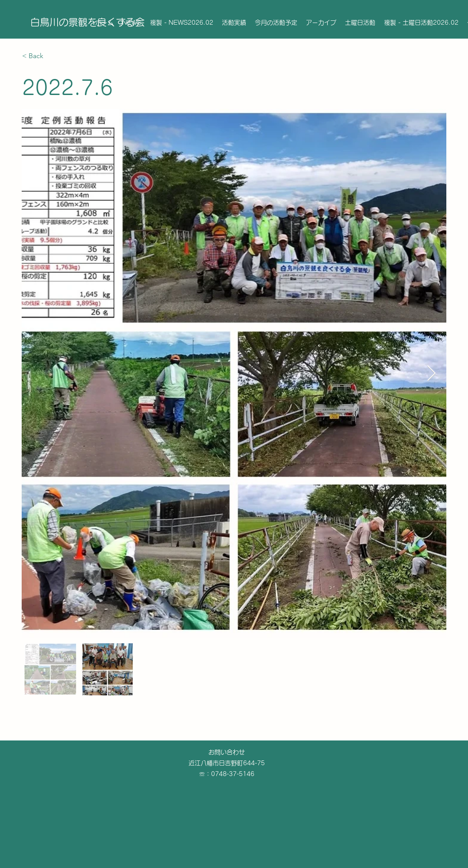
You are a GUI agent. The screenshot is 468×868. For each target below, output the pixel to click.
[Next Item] (431, 374)
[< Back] (53, 56)
